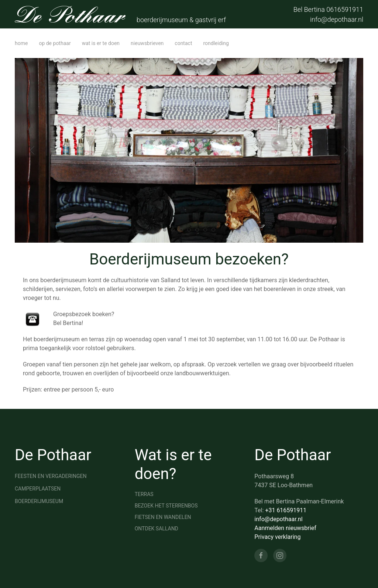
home (21, 43)
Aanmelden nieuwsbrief (285, 528)
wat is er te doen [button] (101, 43)
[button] (32, 150)
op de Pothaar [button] (55, 43)
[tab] (165, 230)
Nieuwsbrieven (147, 43)
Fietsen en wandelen (163, 517)
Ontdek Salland (157, 529)
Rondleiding (216, 43)
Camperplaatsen (38, 489)
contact (183, 43)
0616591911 (345, 9)
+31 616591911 (286, 510)
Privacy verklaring (277, 537)
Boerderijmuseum (39, 501)
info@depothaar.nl (337, 19)
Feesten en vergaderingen (51, 476)
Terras (144, 494)
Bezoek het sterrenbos (166, 506)
